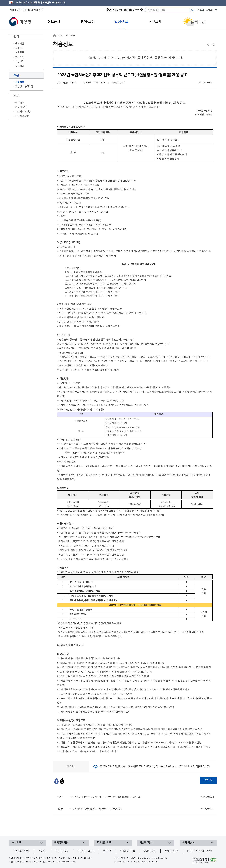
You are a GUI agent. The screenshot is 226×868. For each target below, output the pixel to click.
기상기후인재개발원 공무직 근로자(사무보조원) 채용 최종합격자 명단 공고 (142, 797)
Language (210, 10)
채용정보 (20, 82)
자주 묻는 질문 (62, 851)
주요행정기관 (104, 843)
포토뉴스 (20, 48)
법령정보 (20, 103)
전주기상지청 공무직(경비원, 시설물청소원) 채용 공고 (142, 809)
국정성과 (20, 66)
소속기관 (16, 843)
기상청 (20, 22)
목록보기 (208, 780)
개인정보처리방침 (22, 851)
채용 (73, 35)
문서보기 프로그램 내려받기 (200, 851)
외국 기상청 (188, 843)
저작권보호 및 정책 (86, 851)
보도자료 (20, 52)
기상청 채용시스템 (24, 86)
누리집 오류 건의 (128, 851)
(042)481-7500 (85, 858)
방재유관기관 (61, 843)
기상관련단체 (146, 843)
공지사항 (20, 44)
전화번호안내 (150, 851)
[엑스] (62, 781)
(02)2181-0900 (69, 862)
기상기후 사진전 (23, 112)
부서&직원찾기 (172, 851)
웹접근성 (107, 851)
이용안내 (42, 851)
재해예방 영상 (22, 116)
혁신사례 (20, 61)
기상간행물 (21, 107)
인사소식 (20, 57)
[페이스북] (56, 781)
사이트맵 (200, 10)
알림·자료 (63, 35)
